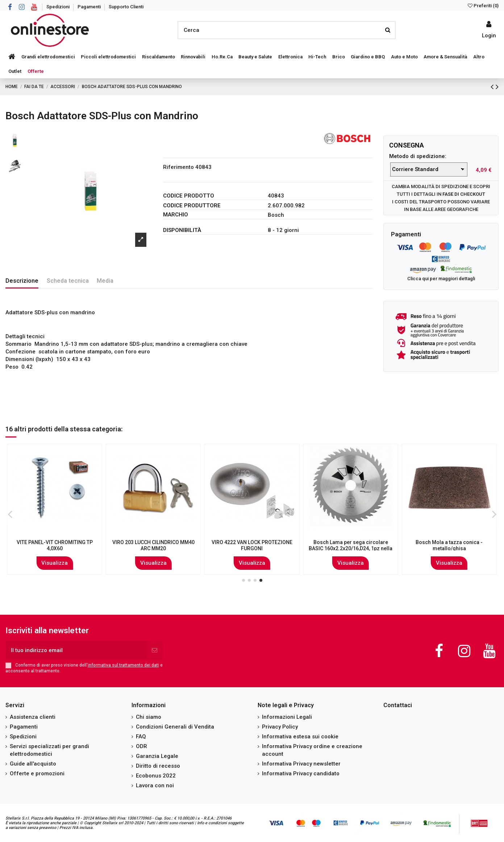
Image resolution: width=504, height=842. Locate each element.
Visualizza (55, 563)
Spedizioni (59, 7)
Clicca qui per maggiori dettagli (441, 279)
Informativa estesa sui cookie (300, 737)
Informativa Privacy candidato (301, 773)
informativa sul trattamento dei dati (123, 665)
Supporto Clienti (126, 7)
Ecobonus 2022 (156, 776)
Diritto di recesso (158, 766)
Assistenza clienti (33, 717)
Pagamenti (90, 7)
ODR (141, 746)
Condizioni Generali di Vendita (175, 727)
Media (105, 281)
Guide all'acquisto (33, 764)
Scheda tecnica (68, 281)
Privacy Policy (280, 727)
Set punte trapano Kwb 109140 (351, 542)
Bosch (276, 215)
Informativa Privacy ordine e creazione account (312, 750)
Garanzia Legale (157, 756)
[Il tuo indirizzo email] (76, 650)
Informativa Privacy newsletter (301, 764)
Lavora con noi (155, 785)
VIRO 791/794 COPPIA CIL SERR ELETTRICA (55, 545)
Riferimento (178, 167)
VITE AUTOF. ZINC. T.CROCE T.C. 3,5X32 (153, 545)
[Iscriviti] (155, 650)
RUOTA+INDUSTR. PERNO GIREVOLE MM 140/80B (449, 545)
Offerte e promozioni (37, 773)
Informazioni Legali (287, 717)
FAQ (141, 737)
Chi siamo (149, 717)
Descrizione (22, 281)
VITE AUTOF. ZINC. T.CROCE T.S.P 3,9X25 (252, 545)
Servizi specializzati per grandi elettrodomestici (49, 750)
